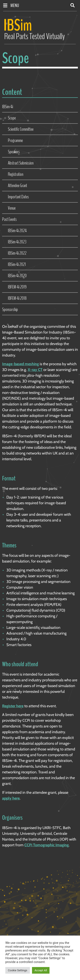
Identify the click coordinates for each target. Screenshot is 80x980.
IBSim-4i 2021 (17, 264)
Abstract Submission (21, 163)
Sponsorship (10, 310)
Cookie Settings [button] (18, 970)
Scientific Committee (21, 129)
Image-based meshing (20, 364)
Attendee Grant (17, 186)
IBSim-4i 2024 (17, 231)
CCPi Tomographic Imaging (47, 845)
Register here (13, 706)
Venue (12, 208)
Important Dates (18, 197)
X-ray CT (35, 370)
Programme (15, 141)
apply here (11, 798)
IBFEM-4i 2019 (17, 287)
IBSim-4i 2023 (17, 242)
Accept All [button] (41, 970)
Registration (16, 174)
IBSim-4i (8, 107)
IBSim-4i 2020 (17, 276)
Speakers (14, 152)
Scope (12, 118)
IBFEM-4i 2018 (17, 298)
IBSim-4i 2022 (17, 253)
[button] (73, 5)
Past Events (9, 219)
